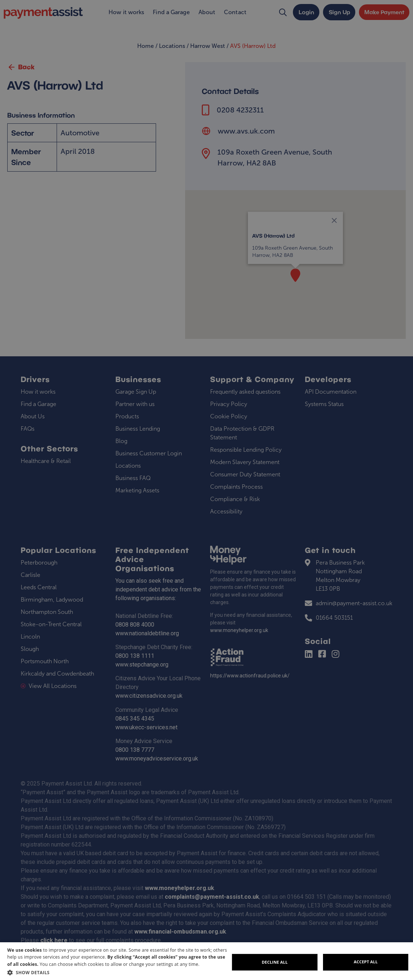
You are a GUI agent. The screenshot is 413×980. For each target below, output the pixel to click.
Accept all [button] (366, 962)
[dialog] (206, 961)
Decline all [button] (275, 962)
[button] (118, 972)
